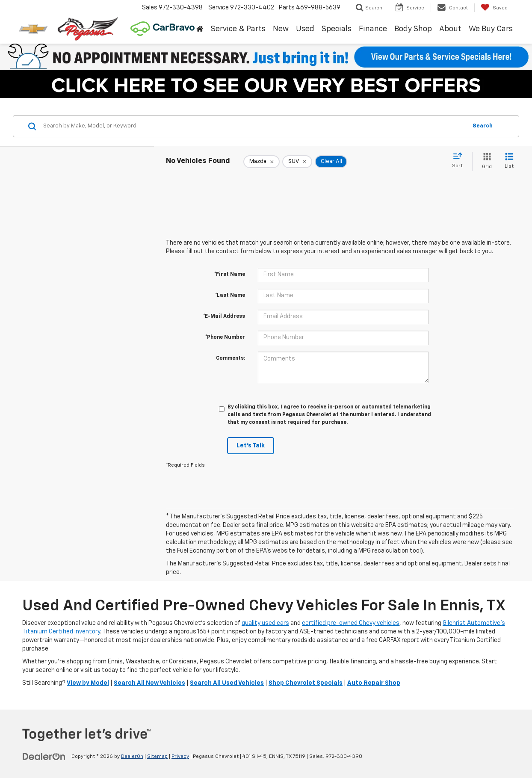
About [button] (450, 29)
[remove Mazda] (262, 162)
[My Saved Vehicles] (494, 8)
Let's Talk (251, 446)
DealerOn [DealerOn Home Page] (132, 757)
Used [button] (305, 29)
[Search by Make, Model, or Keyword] (254, 126)
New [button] (281, 29)
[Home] (200, 30)
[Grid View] (485, 161)
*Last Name (230, 296)
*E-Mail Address (224, 317)
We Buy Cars (491, 29)
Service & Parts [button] (238, 29)
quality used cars (265, 623)
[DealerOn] (44, 756)
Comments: (231, 358)
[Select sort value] (460, 161)
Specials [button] (337, 29)
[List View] (509, 161)
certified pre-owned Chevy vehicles (351, 623)
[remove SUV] (297, 162)
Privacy (180, 757)
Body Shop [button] (413, 29)
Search (483, 126)
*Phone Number (225, 337)
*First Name (230, 275)
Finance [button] (373, 29)
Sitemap (157, 757)
